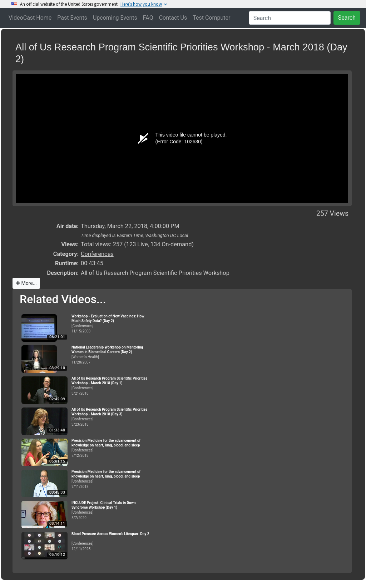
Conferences (97, 254)
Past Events (72, 18)
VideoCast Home (30, 18)
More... (26, 283)
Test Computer (211, 18)
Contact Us (173, 18)
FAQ (148, 18)
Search (347, 18)
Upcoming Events (115, 18)
